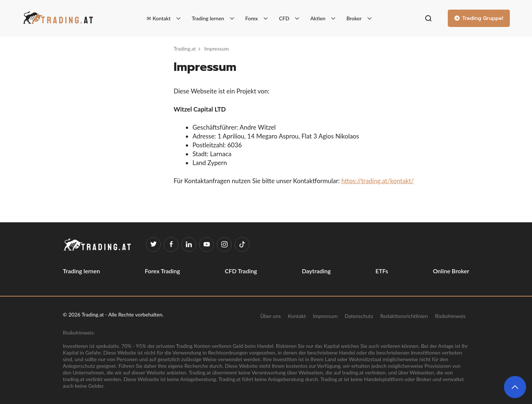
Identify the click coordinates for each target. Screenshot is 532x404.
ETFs (382, 271)
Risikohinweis (451, 316)
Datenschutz (359, 316)
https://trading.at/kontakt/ (378, 181)
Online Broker (451, 271)
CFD (284, 18)
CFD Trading (241, 271)
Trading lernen (208, 18)
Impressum (325, 316)
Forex (252, 18)
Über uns (271, 316)
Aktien (318, 18)
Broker (354, 18)
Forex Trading (162, 271)
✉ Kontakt (158, 18)
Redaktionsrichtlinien (404, 316)
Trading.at (185, 49)
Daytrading (316, 271)
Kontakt (297, 316)
